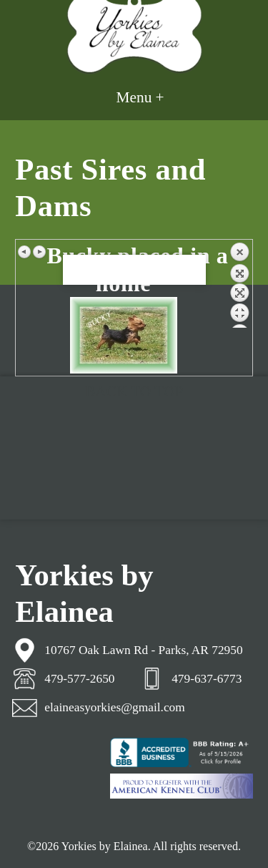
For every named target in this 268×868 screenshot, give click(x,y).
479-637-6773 (207, 679)
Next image (39, 252)
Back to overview (239, 285)
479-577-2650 (79, 679)
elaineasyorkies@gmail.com (114, 707)
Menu (134, 97)
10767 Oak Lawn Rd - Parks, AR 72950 (143, 650)
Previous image (25, 252)
